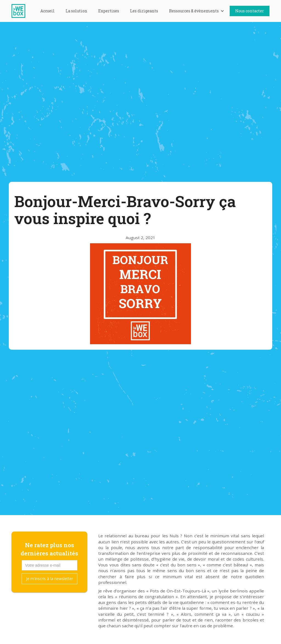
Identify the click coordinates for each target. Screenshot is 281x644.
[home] (21, 11)
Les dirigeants (144, 11)
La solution (76, 11)
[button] (197, 11)
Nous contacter (250, 11)
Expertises (109, 11)
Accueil (47, 11)
